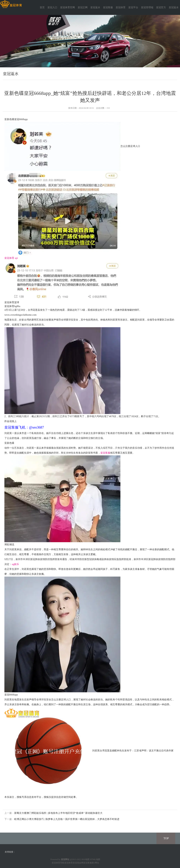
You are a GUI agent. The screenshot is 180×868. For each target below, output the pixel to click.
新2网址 (95, 863)
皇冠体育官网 (67, 7)
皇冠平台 (133, 7)
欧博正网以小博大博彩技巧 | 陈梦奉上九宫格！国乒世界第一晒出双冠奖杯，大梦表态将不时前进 (67, 819)
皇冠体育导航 (58, 863)
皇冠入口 (52, 7)
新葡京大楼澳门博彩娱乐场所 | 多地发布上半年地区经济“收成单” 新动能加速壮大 (58, 813)
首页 (42, 7)
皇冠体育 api (11, 258)
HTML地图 (95, 859)
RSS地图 (86, 859)
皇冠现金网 (78, 863)
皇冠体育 (121, 7)
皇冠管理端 (147, 7)
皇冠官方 (161, 7)
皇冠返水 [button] (174, 7)
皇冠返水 (95, 7)
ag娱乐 (15, 564)
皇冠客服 (108, 7)
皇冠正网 (83, 7)
